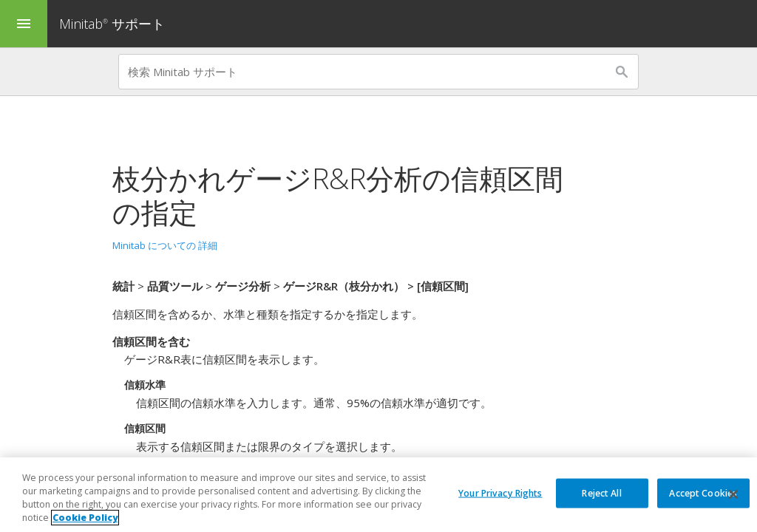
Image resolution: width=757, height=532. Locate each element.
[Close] (733, 495)
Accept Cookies (703, 492)
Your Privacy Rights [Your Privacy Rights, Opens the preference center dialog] (500, 492)
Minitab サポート (112, 24)
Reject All (601, 492)
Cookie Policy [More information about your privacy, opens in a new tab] (85, 518)
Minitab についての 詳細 (165, 245)
